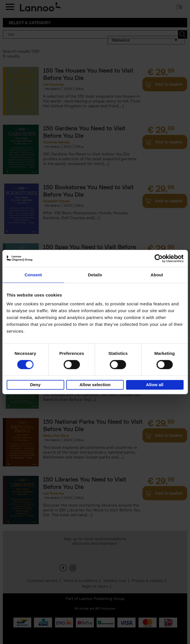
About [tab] (157, 275)
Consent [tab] (33, 275)
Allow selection (95, 385)
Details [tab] (95, 275)
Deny (35, 385)
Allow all (155, 385)
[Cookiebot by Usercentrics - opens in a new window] (159, 258)
